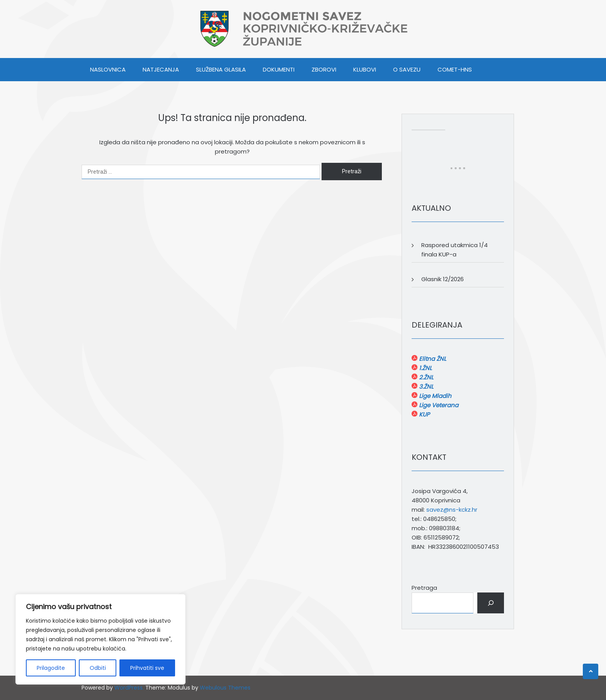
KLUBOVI (365, 69)
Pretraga (424, 588)
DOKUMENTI (279, 69)
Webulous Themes (225, 688)
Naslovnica (108, 69)
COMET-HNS (455, 69)
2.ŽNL (425, 377)
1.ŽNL (425, 368)
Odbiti (98, 668)
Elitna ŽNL (432, 359)
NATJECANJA (161, 69)
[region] (100, 639)
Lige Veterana (438, 405)
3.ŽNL (425, 387)
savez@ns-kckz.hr (452, 510)
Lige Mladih (434, 396)
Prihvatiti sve (147, 668)
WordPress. (129, 688)
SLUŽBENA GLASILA (221, 69)
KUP (424, 414)
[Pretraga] (491, 603)
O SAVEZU (407, 69)
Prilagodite (51, 668)
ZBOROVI (324, 69)
